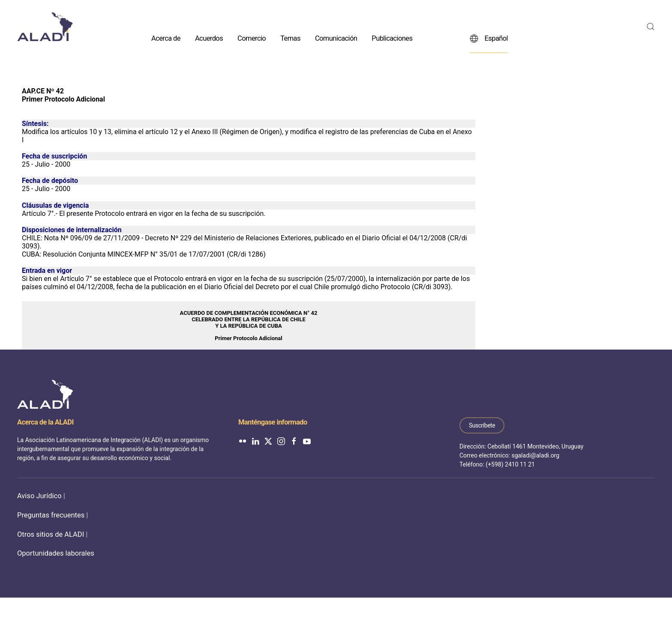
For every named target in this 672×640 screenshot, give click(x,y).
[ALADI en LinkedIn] (255, 441)
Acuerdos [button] (209, 38)
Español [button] (489, 38)
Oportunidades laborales (56, 553)
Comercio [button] (252, 38)
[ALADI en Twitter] (268, 441)
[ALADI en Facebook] (294, 441)
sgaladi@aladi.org (535, 455)
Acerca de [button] (166, 38)
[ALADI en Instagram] (281, 441)
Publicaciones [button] (392, 38)
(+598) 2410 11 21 (510, 464)
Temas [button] (290, 38)
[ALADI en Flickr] (243, 441)
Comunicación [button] (336, 38)
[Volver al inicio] (45, 27)
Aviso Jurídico (39, 496)
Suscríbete (482, 425)
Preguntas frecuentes (51, 515)
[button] (651, 27)
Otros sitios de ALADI (51, 534)
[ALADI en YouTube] (307, 441)
